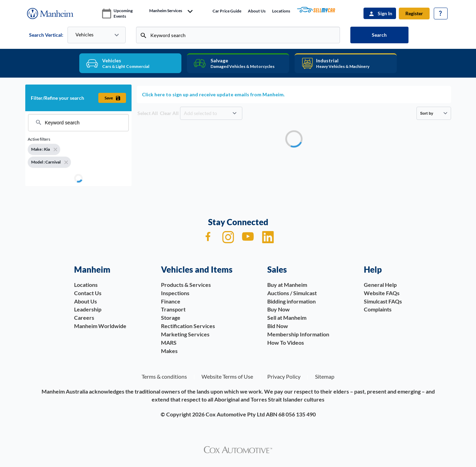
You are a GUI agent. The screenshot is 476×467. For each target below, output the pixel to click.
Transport (173, 309)
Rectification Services (188, 326)
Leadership (88, 309)
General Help (380, 285)
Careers (84, 318)
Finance (171, 301)
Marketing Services (185, 334)
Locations (281, 11)
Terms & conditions (164, 376)
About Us (257, 11)
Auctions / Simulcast (292, 293)
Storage (171, 318)
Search (379, 35)
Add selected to (201, 113)
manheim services (166, 11)
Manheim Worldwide (100, 326)
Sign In (385, 13)
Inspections (175, 293)
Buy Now (279, 309)
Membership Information (298, 334)
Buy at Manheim (287, 285)
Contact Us (88, 293)
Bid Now (278, 326)
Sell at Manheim (287, 318)
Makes (169, 351)
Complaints (378, 309)
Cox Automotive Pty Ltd (235, 414)
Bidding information (291, 301)
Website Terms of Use (227, 376)
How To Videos (286, 342)
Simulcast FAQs (383, 301)
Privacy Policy (284, 376)
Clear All (169, 113)
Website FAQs (382, 293)
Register (414, 13)
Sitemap (325, 376)
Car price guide (227, 11)
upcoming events (123, 13)
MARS (169, 342)
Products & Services (186, 285)
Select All (148, 113)
